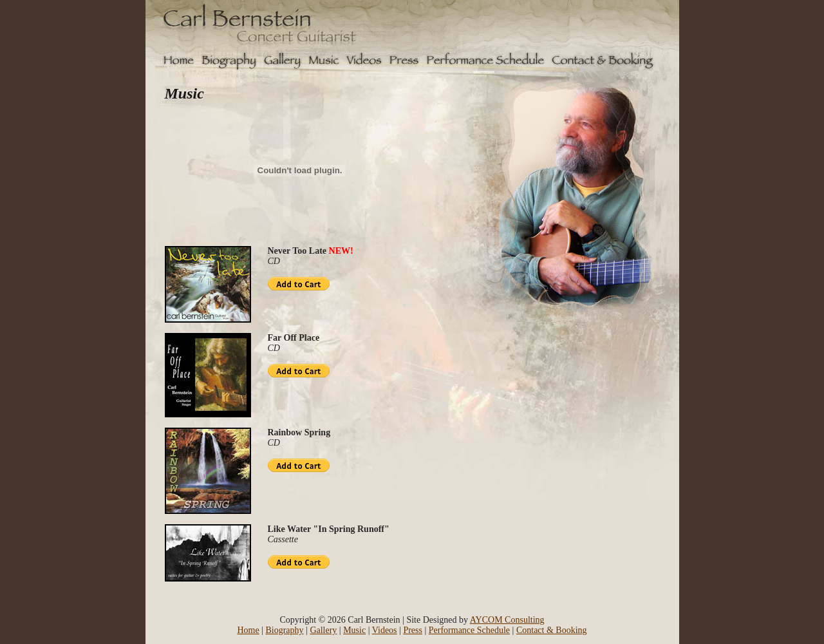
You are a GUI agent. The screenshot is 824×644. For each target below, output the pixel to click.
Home (248, 630)
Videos (385, 630)
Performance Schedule (469, 630)
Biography (284, 630)
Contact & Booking (552, 630)
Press (413, 630)
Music (354, 630)
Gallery (323, 630)
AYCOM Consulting (507, 620)
